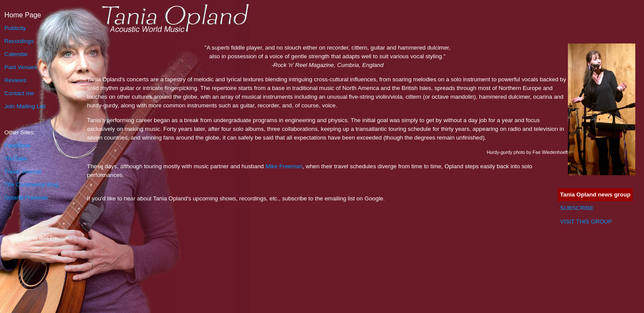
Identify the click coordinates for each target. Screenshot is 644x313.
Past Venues (21, 67)
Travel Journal (23, 171)
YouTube (16, 158)
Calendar (16, 54)
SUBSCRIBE (577, 208)
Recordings (19, 41)
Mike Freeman (284, 166)
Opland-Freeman (26, 198)
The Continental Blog (31, 185)
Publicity (15, 28)
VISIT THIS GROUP (586, 221)
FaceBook (17, 145)
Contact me (19, 93)
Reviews (15, 80)
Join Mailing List (25, 106)
